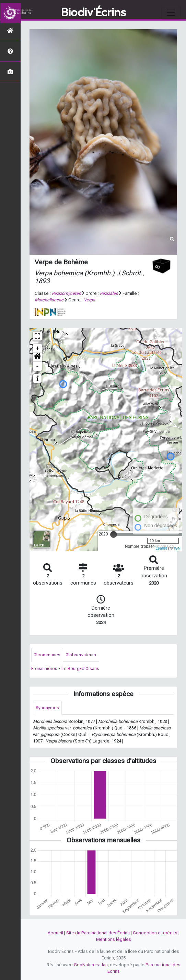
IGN (177, 548)
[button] (37, 357)
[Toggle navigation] (171, 13)
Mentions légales (114, 939)
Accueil (55, 933)
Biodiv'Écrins (94, 13)
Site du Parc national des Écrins (98, 933)
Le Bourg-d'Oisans (80, 668)
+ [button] (38, 348)
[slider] (114, 534)
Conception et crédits (155, 933)
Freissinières (44, 668)
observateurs (81, 655)
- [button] (38, 366)
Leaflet (161, 548)
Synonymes (47, 708)
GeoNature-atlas (91, 965)
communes (47, 655)
